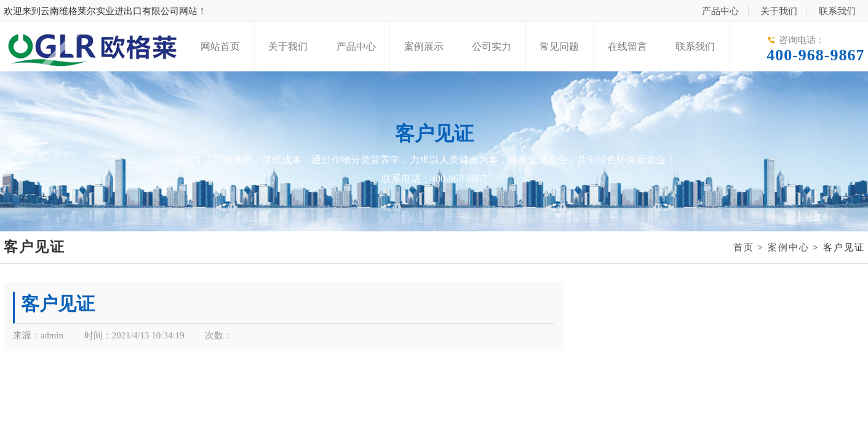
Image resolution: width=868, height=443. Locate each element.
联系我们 (837, 11)
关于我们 (779, 11)
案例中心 (789, 247)
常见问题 (559, 46)
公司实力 (492, 46)
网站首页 (220, 46)
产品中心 (720, 11)
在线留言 (627, 46)
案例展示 (424, 46)
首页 (744, 247)
